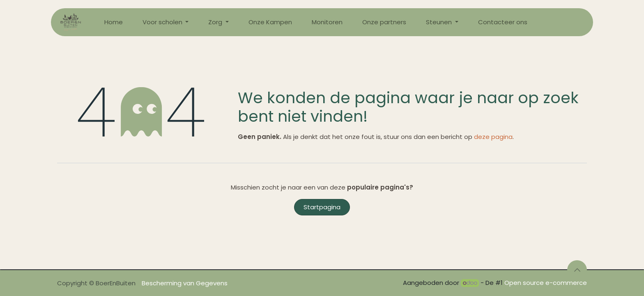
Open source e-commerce (546, 283)
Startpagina (322, 207)
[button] (577, 270)
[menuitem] (114, 22)
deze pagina (493, 137)
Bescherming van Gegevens (185, 283)
